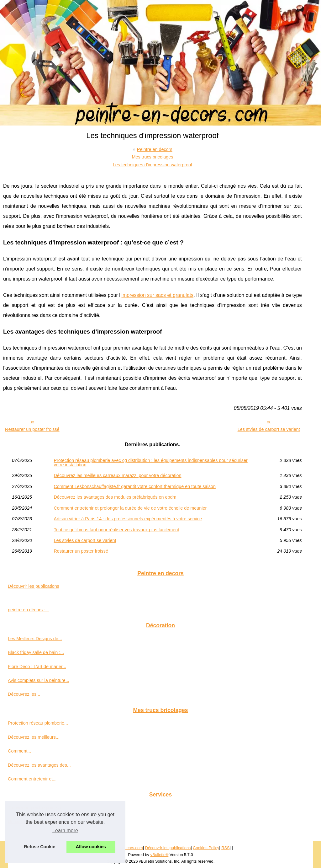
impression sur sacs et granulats (157, 295)
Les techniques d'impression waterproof (153, 165)
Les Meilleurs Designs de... (35, 639)
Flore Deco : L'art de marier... (37, 667)
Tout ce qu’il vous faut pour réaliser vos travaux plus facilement (116, 530)
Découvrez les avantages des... (39, 765)
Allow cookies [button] (91, 847)
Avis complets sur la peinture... (39, 680)
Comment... (19, 751)
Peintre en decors (155, 149)
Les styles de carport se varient (269, 429)
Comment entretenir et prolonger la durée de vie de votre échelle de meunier (130, 508)
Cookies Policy (206, 848)
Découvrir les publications (34, 586)
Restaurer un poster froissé (32, 429)
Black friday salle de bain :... (36, 652)
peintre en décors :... (28, 610)
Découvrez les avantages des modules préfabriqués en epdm (115, 497)
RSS (225, 848)
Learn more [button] (65, 830)
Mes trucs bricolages (152, 157)
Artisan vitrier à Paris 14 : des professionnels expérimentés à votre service (128, 519)
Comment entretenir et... (32, 779)
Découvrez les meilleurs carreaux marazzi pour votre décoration (117, 475)
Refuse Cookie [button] (39, 847)
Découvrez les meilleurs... (34, 737)
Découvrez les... (24, 694)
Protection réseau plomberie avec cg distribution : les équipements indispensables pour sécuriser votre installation (150, 463)
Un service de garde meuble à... (40, 822)
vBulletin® (160, 855)
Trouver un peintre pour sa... (36, 808)
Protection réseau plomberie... (38, 723)
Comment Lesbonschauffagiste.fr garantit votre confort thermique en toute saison (135, 486)
